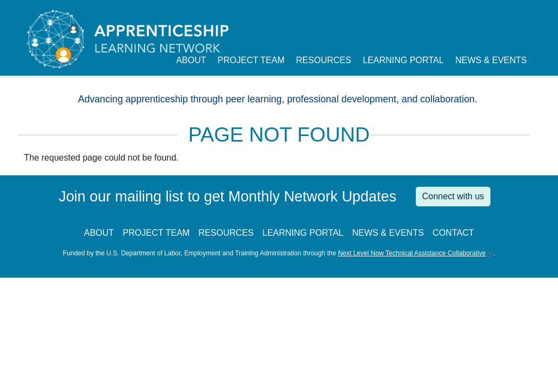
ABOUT (99, 233)
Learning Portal (404, 60)
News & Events (491, 60)
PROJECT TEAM (156, 233)
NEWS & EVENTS (388, 233)
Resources (323, 60)
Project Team (251, 60)
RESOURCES (226, 233)
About (191, 60)
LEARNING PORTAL (303, 233)
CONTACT (453, 233)
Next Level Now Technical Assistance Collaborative (416, 253)
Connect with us (453, 196)
